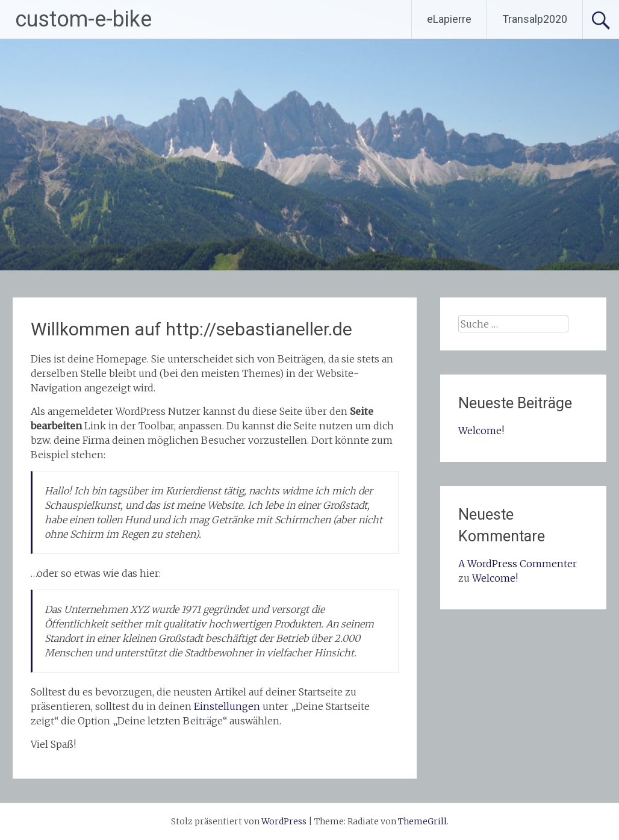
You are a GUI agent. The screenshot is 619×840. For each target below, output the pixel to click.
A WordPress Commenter (518, 564)
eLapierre (449, 19)
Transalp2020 (535, 19)
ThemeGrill (422, 821)
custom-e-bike (83, 19)
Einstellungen (227, 706)
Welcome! (481, 431)
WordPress (284, 821)
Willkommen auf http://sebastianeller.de (191, 329)
